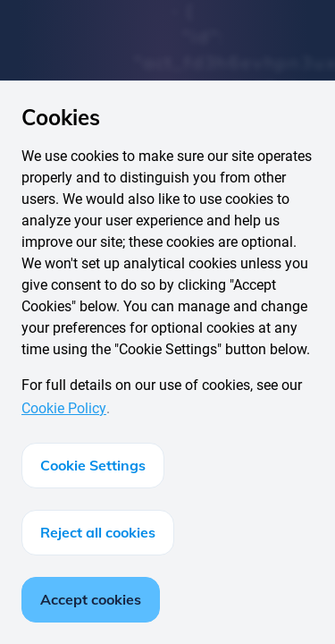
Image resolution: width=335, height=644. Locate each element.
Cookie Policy (64, 408)
